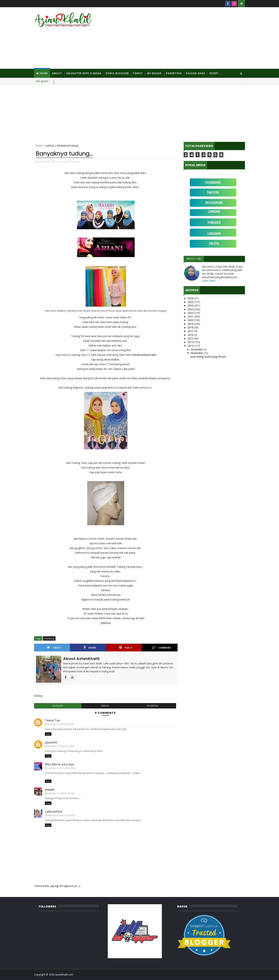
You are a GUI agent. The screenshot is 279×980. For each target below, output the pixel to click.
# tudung (49, 638)
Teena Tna (52, 720)
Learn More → (210, 281)
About (57, 73)
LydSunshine (54, 811)
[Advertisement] (179, 38)
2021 (191, 316)
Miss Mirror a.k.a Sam (59, 764)
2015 (191, 338)
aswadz (50, 790)
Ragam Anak (196, 73)
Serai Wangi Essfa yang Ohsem (208, 357)
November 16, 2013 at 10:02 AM (61, 768)
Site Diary (44, 82)
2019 (191, 324)
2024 (191, 305)
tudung (50, 145)
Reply (48, 734)
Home (44, 73)
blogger (58, 706)
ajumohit (51, 742)
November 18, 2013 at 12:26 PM (61, 815)
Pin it (126, 648)
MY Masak (154, 73)
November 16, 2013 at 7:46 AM (60, 746)
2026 (191, 298)
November (197, 353)
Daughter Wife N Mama (84, 73)
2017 (191, 331)
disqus (105, 706)
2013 (191, 346)
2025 (191, 302)
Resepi (214, 73)
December (197, 349)
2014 (191, 342)
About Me (194, 259)
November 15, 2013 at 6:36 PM (60, 724)
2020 (191, 320)
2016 (191, 335)
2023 (191, 309)
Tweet (54, 648)
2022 (191, 313)
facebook (152, 706)
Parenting (174, 73)
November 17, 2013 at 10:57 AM (61, 793)
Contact (63, 82)
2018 (191, 327)
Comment (162, 648)
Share (90, 648)
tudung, (76, 162)
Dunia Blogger (117, 73)
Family (138, 73)
